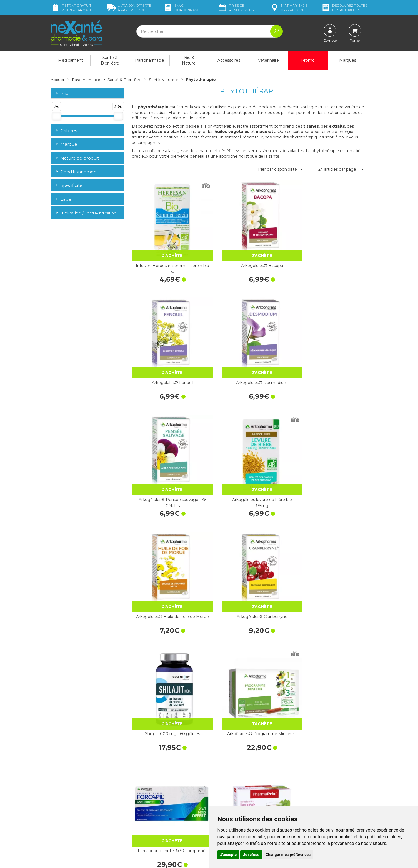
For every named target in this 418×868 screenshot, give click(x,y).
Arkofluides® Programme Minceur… (219, 417)
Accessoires (229, 60)
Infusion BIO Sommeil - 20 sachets (219, 505)
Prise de (236, 8)
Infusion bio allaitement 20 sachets (280, 594)
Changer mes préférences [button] (288, 855)
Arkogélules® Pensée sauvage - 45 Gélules (158, 328)
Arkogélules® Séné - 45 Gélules (341, 682)
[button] (280, 169)
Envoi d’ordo (182, 8)
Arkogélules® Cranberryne (341, 328)
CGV (217, 793)
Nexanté (142, 860)
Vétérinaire (268, 60)
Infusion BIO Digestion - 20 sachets (158, 505)
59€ (129, 8)
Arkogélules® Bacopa (219, 237)
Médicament (71, 60)
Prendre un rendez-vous (235, 783)
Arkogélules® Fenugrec (219, 679)
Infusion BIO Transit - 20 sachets (280, 505)
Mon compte (63, 827)
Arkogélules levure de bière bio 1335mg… (219, 328)
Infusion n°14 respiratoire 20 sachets (341, 594)
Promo (308, 60)
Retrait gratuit (72, 8)
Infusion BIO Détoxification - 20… (158, 594)
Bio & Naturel (189, 60)
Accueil (58, 80)
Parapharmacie (150, 60)
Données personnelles (234, 803)
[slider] (56, 116)
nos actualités (344, 8)
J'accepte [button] (229, 855)
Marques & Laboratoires (153, 795)
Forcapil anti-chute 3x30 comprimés (280, 417)
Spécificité (69, 185)
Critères (66, 130)
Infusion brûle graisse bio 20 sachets (219, 594)
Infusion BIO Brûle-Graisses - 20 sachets (341, 505)
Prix (62, 93)
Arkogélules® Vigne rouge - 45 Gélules (158, 682)
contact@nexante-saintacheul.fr (80, 814)
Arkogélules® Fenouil (280, 237)
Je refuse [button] (251, 855)
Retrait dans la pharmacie (317, 754)
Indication (86, 213)
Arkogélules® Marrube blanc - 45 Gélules (280, 682)
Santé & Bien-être (110, 60)
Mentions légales (229, 798)
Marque (66, 144)
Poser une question (68, 822)
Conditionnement (77, 172)
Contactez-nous (228, 778)
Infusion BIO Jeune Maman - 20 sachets (341, 417)
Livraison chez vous (311, 760)
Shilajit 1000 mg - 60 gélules (158, 417)
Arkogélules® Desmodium (341, 240)
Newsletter (142, 801)
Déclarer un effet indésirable (239, 788)
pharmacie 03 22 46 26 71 (289, 8)
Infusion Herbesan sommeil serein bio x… (158, 240)
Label (64, 199)
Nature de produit (77, 158)
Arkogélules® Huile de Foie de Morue (280, 328)
